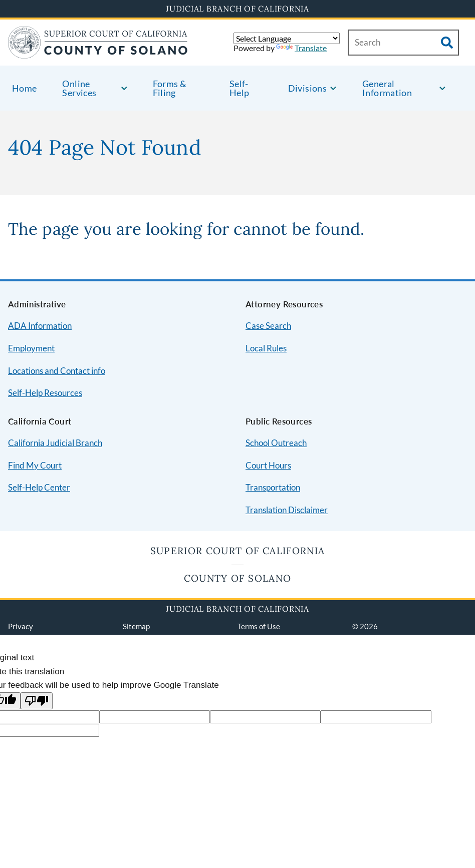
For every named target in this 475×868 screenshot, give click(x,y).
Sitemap (136, 626)
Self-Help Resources (45, 393)
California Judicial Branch (55, 443)
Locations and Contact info (57, 371)
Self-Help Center (39, 487)
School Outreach (276, 443)
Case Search (268, 326)
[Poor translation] (37, 701)
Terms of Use (259, 626)
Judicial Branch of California (238, 9)
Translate (301, 48)
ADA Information (40, 326)
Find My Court (35, 465)
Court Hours (268, 465)
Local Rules (266, 348)
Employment (31, 348)
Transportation (273, 487)
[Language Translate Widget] (287, 38)
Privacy (21, 626)
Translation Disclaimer (287, 510)
